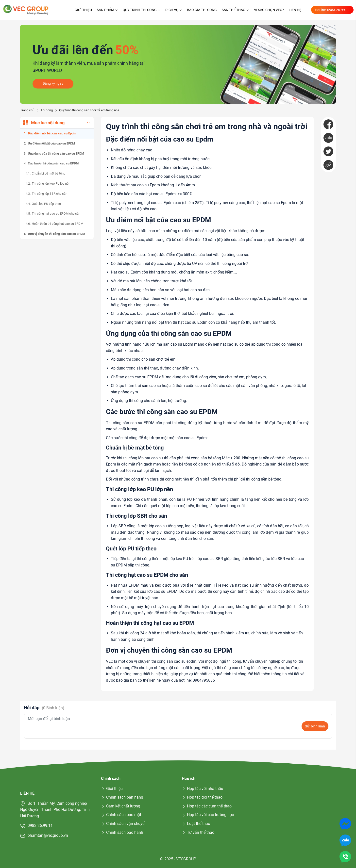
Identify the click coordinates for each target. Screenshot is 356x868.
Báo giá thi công (202, 10)
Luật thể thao (196, 824)
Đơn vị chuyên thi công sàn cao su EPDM (56, 234)
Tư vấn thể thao (198, 832)
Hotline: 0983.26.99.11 (332, 10)
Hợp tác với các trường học (208, 815)
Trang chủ (27, 110)
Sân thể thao (235, 10)
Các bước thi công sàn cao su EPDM (53, 163)
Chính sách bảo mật (121, 815)
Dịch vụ (174, 10)
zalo (328, 138)
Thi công (47, 110)
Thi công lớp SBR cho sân (50, 194)
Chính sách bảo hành (122, 832)
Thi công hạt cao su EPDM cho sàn (56, 214)
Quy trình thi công (142, 10)
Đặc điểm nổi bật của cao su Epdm (52, 133)
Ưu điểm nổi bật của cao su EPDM (51, 143)
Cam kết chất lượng (121, 806)
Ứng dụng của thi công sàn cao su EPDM (56, 153)
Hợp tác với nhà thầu (203, 789)
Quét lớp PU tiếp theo (46, 204)
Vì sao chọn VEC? (269, 10)
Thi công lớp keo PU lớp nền (51, 184)
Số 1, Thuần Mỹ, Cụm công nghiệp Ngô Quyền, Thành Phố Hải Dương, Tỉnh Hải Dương (55, 810)
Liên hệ (295, 10)
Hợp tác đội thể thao (202, 797)
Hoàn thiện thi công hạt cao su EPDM (58, 224)
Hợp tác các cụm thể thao (207, 806)
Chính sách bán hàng (122, 797)
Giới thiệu (83, 10)
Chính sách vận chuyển (124, 824)
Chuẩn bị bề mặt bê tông (49, 173)
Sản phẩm (107, 10)
